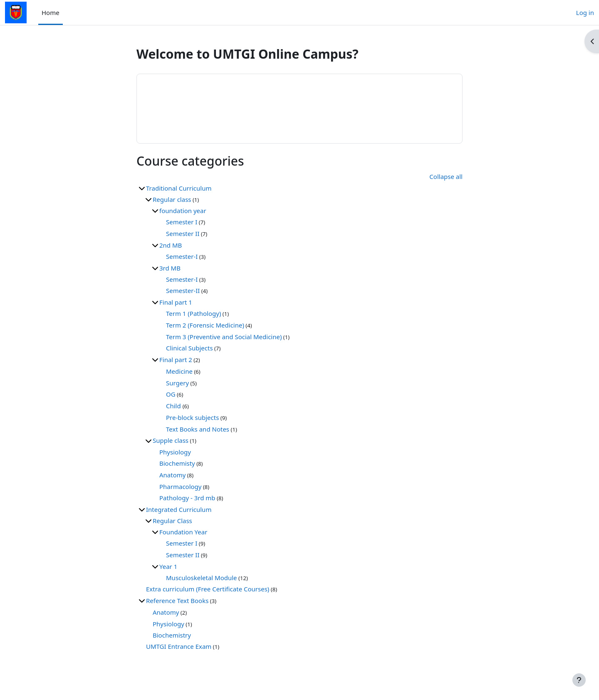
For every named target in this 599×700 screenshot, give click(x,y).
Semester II (183, 233)
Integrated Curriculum (179, 509)
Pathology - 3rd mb (187, 498)
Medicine (179, 371)
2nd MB (171, 245)
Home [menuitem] (51, 12)
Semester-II (183, 290)
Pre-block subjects (192, 417)
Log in (585, 12)
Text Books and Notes (198, 429)
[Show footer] (579, 680)
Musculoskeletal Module (202, 578)
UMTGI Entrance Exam (179, 646)
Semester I (182, 222)
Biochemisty (177, 463)
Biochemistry (172, 635)
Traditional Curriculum (179, 188)
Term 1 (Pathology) (193, 313)
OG (171, 394)
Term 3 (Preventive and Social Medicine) (224, 337)
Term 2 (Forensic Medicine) (205, 325)
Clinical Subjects (189, 348)
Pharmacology (181, 487)
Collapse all (446, 176)
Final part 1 (176, 302)
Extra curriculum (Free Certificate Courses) (208, 589)
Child (174, 406)
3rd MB (170, 268)
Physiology (175, 452)
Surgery (177, 383)
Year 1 (168, 566)
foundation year (183, 211)
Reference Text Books (177, 601)
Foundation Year (183, 532)
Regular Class (172, 521)
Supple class (171, 440)
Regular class (172, 199)
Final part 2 (176, 360)
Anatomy (172, 475)
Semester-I (182, 256)
